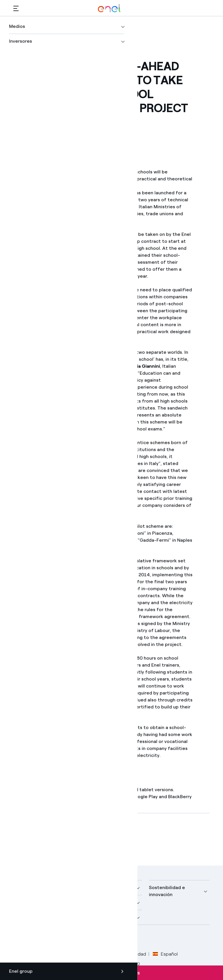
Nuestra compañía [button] (34, 887)
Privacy (64, 954)
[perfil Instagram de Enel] (72, 939)
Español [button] (165, 954)
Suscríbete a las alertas (112, 973)
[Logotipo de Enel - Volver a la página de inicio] (109, 8)
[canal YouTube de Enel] (59, 939)
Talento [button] (90, 917)
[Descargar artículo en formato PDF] (65, 838)
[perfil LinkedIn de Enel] (46, 939)
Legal (44, 954)
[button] (16, 8)
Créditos (23, 954)
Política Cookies (95, 954)
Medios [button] (89, 887)
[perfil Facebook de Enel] (20, 939)
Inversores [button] (25, 917)
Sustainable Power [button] (102, 902)
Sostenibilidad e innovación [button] (167, 891)
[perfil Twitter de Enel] (33, 939)
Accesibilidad (132, 954)
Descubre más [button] (29, 902)
